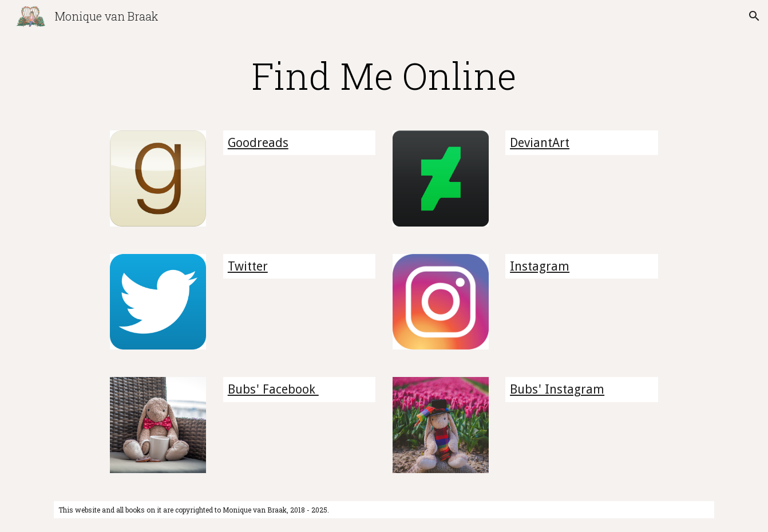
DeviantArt (540, 143)
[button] (754, 16)
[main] (384, 76)
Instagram (540, 266)
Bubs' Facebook (273, 389)
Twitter (248, 266)
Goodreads (258, 143)
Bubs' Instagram (557, 389)
